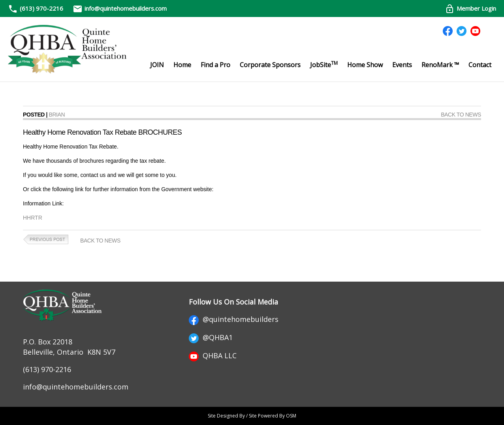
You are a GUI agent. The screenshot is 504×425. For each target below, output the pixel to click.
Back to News (461, 115)
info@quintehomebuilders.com (120, 8)
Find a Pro (215, 65)
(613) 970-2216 (41, 8)
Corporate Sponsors (270, 65)
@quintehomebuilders (234, 319)
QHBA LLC (213, 355)
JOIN (157, 65)
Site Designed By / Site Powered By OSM (252, 416)
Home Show (365, 65)
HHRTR (33, 218)
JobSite (324, 64)
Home (182, 65)
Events (402, 65)
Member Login (470, 8)
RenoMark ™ (440, 65)
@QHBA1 (211, 337)
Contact (480, 65)
